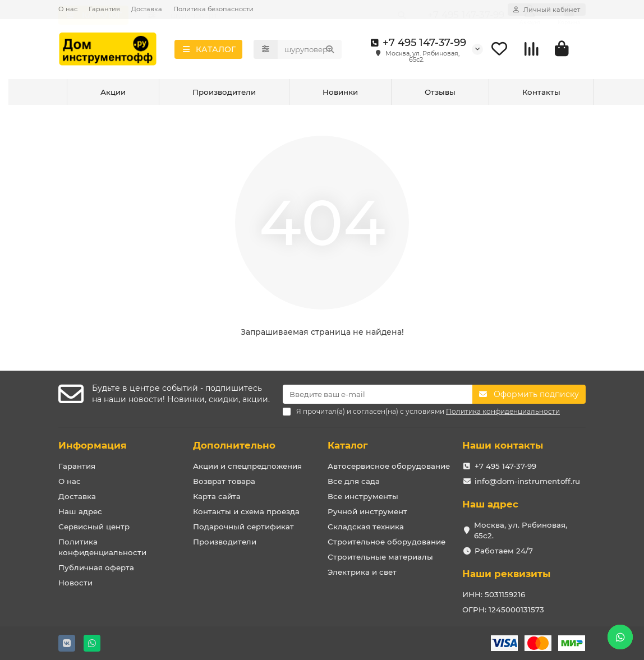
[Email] (378, 394)
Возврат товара (224, 481)
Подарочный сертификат (243, 527)
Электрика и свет (362, 572)
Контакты (541, 94)
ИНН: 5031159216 (494, 594)
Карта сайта (217, 496)
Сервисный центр (94, 527)
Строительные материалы (380, 557)
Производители (224, 94)
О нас (68, 9)
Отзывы (440, 94)
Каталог (348, 445)
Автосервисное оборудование (389, 466)
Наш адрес (80, 511)
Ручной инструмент (367, 511)
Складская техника (366, 527)
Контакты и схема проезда (246, 511)
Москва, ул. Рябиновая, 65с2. (521, 530)
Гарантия (104, 9)
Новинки (340, 94)
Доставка (147, 9)
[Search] (310, 50)
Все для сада (354, 481)
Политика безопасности (213, 9)
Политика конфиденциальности (102, 547)
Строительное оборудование (387, 542)
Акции (113, 94)
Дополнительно (234, 445)
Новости (75, 583)
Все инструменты (363, 496)
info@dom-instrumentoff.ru (527, 481)
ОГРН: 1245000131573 (503, 610)
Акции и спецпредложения (247, 466)
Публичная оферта (96, 567)
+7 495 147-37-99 (417, 44)
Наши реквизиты (506, 574)
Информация (93, 445)
